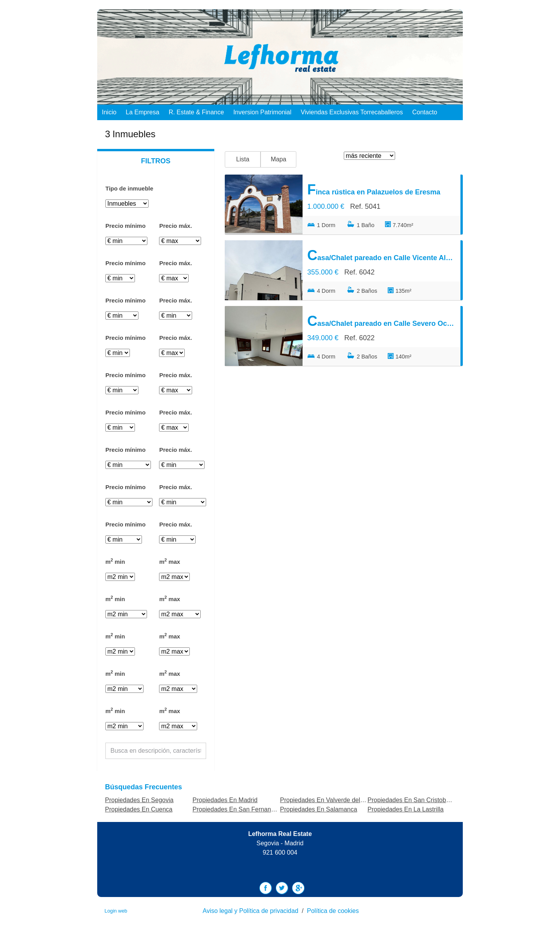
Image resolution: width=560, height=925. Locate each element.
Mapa (278, 159)
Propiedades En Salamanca (318, 809)
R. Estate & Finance (196, 112)
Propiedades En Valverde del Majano (331, 800)
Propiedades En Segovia (139, 800)
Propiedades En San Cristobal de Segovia (426, 800)
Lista (243, 159)
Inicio (109, 112)
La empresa (142, 112)
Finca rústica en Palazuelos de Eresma (374, 190)
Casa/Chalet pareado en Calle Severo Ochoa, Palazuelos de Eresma (381, 321)
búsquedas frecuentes (143, 787)
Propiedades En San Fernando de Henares (252, 809)
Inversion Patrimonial (262, 112)
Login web (116, 911)
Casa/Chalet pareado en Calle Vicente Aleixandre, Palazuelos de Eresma (381, 255)
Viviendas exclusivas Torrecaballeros (352, 112)
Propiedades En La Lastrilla (406, 809)
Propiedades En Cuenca (139, 809)
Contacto (425, 112)
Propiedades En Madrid (225, 800)
